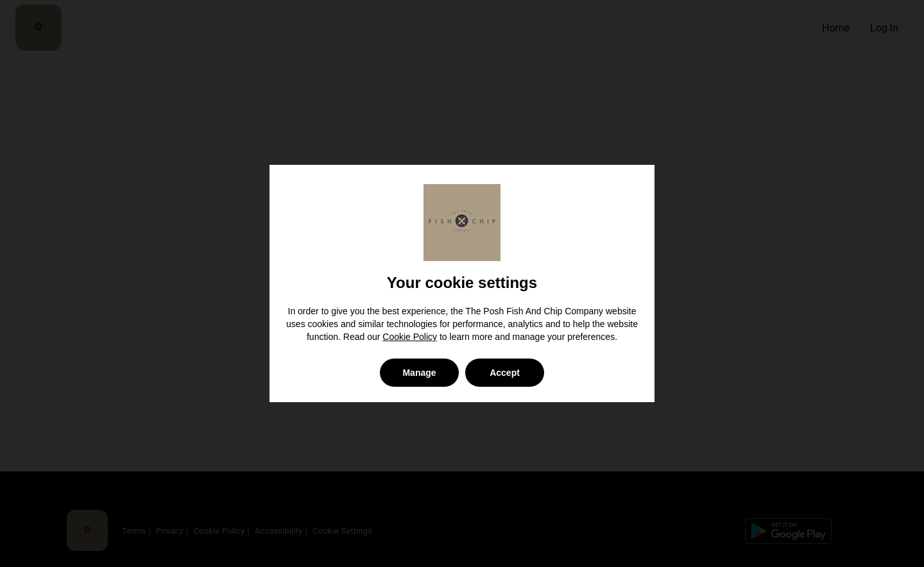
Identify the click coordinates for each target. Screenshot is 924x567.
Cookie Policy (410, 337)
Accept (505, 373)
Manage (419, 373)
